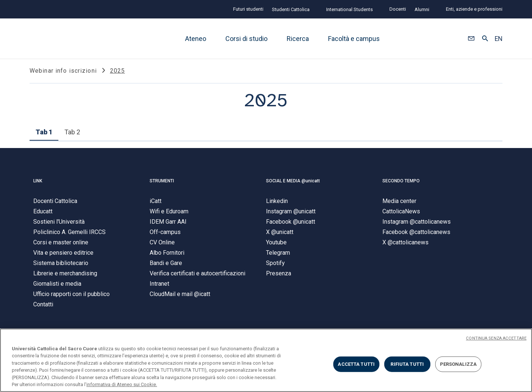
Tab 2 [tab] (72, 135)
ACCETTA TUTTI (356, 364)
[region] (266, 360)
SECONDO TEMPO (401, 184)
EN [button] (499, 39)
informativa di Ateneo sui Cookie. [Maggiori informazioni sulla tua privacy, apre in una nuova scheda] (122, 384)
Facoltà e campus (354, 39)
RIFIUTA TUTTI (407, 364)
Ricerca (298, 39)
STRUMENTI (162, 184)
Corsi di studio (246, 39)
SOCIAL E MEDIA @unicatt (293, 184)
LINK (38, 184)
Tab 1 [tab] (44, 135)
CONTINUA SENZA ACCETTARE (496, 338)
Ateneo (196, 39)
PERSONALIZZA (458, 364)
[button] (471, 39)
